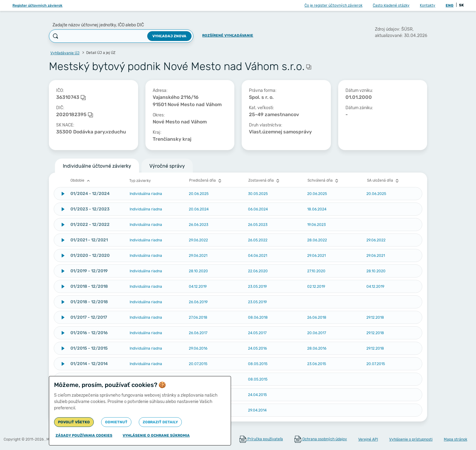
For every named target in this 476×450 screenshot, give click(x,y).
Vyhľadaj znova (169, 36)
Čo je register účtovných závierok (333, 5)
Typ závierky (140, 181)
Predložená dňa (206, 181)
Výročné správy (167, 166)
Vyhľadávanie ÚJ (65, 53)
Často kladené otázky (391, 5)
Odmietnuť (116, 422)
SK (461, 5)
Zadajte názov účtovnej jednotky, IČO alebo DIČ (98, 25)
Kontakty (428, 5)
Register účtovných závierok (37, 5)
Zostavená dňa (265, 181)
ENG (450, 5)
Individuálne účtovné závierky (97, 166)
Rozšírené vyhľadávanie (228, 35)
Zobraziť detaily (160, 422)
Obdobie (81, 181)
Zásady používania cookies (84, 435)
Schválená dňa (324, 181)
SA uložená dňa (384, 181)
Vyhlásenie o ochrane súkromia (156, 435)
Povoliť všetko (74, 422)
